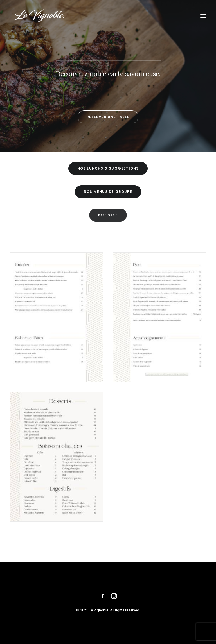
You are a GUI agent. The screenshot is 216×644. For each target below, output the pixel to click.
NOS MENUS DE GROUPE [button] (108, 192)
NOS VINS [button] (108, 215)
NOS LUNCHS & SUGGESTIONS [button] (108, 168)
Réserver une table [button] (108, 117)
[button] (203, 16)
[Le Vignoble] (39, 16)
